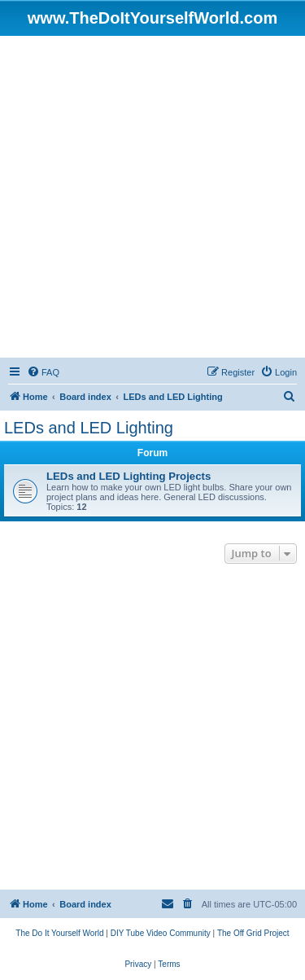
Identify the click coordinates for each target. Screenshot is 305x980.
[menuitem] (43, 372)
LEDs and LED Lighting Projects (129, 476)
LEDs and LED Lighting (89, 428)
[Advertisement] (152, 197)
